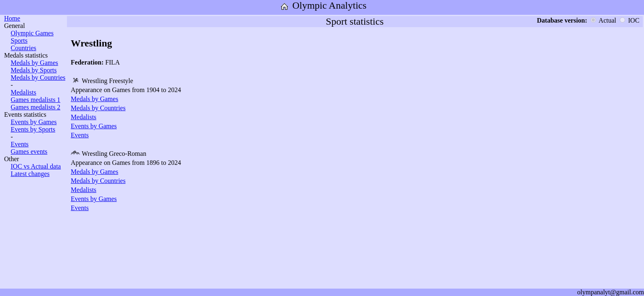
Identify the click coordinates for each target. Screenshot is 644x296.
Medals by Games (34, 63)
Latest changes (30, 174)
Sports (19, 40)
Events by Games (34, 122)
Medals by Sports (34, 70)
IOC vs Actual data (36, 166)
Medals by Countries (38, 77)
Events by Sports (33, 129)
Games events (29, 151)
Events (20, 144)
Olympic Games (32, 33)
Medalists (23, 92)
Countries (23, 48)
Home (12, 18)
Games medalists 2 (36, 107)
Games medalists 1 (36, 100)
